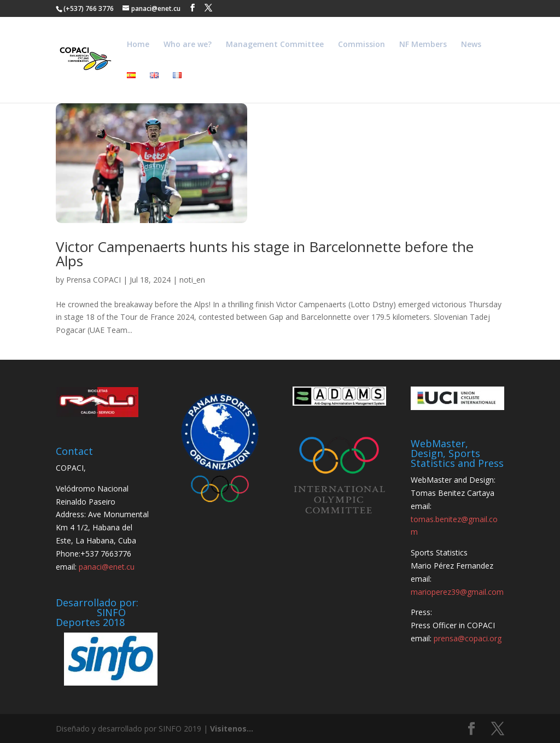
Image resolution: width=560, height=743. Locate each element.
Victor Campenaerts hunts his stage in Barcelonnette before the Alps (265, 254)
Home (138, 45)
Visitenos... (232, 729)
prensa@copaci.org (468, 638)
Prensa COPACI (94, 280)
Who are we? (188, 45)
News (471, 45)
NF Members (423, 45)
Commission (361, 45)
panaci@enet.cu (107, 567)
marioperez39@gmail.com (457, 592)
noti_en (192, 280)
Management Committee (275, 45)
